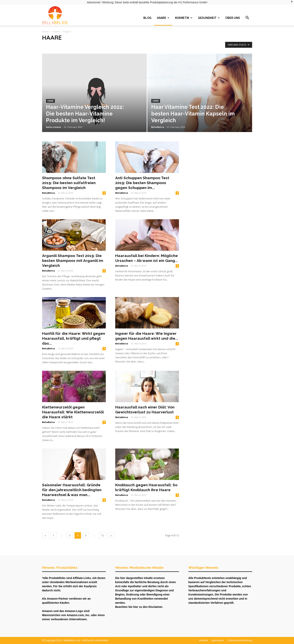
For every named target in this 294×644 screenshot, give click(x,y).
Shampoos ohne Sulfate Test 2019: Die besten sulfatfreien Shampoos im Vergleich (69, 183)
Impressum (218, 640)
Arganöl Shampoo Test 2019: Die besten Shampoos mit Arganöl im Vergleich (73, 261)
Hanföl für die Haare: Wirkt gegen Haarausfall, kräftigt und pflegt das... (74, 338)
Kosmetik (184, 18)
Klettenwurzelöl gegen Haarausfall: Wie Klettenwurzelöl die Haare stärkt (73, 412)
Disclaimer (155, 607)
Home (46, 32)
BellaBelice (158, 127)
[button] (247, 18)
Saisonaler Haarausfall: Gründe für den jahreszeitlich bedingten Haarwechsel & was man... (72, 490)
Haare (163, 18)
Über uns (233, 18)
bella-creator (54, 127)
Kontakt (203, 640)
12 (102, 535)
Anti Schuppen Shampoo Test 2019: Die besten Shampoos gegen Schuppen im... (142, 183)
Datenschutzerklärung (240, 640)
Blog (147, 18)
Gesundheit (209, 18)
